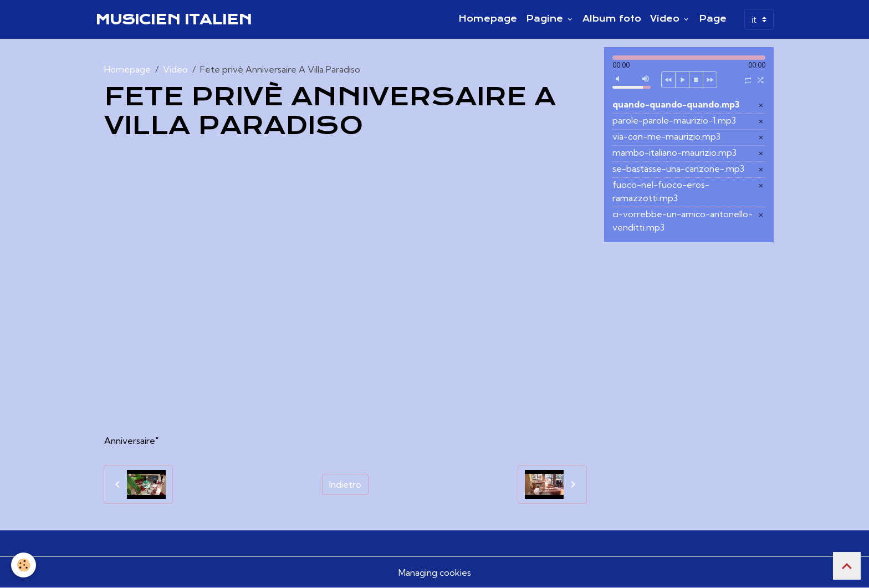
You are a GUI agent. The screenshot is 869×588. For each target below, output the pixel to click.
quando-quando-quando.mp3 (676, 104)
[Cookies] (24, 565)
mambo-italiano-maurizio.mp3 (674, 152)
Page (713, 19)
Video (666, 19)
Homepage (488, 19)
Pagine (546, 19)
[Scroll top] (847, 566)
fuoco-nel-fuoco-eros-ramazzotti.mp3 (661, 191)
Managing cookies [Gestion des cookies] (435, 572)
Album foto (612, 19)
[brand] (173, 19)
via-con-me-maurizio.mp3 (666, 136)
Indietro (345, 484)
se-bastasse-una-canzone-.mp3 (678, 168)
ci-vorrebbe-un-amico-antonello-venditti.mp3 (683, 221)
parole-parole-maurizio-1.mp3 (674, 120)
